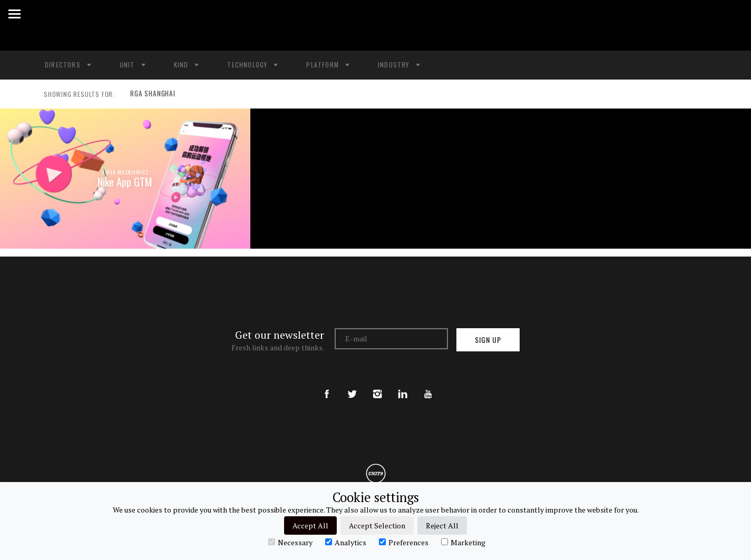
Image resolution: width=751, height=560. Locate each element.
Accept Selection (377, 525)
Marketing (463, 542)
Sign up (488, 340)
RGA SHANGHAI (150, 94)
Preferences (404, 542)
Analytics (346, 542)
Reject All (442, 525)
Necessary (290, 542)
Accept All (310, 525)
